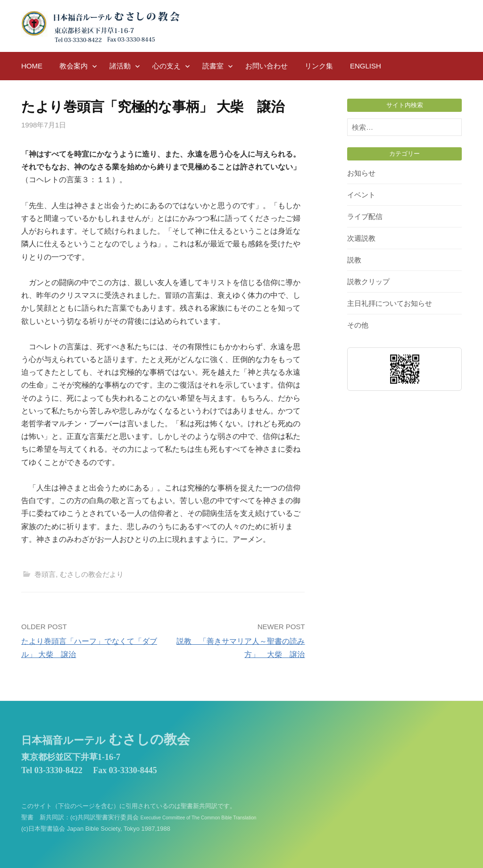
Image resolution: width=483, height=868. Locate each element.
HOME (32, 66)
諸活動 (120, 66)
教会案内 (74, 66)
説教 (354, 260)
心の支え (167, 66)
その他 (358, 325)
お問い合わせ (266, 66)
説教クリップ (368, 282)
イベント (361, 195)
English (366, 66)
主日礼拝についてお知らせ (390, 303)
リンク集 (319, 66)
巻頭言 (45, 574)
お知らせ (361, 173)
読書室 (213, 66)
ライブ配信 (365, 216)
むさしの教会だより (92, 574)
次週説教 (361, 238)
